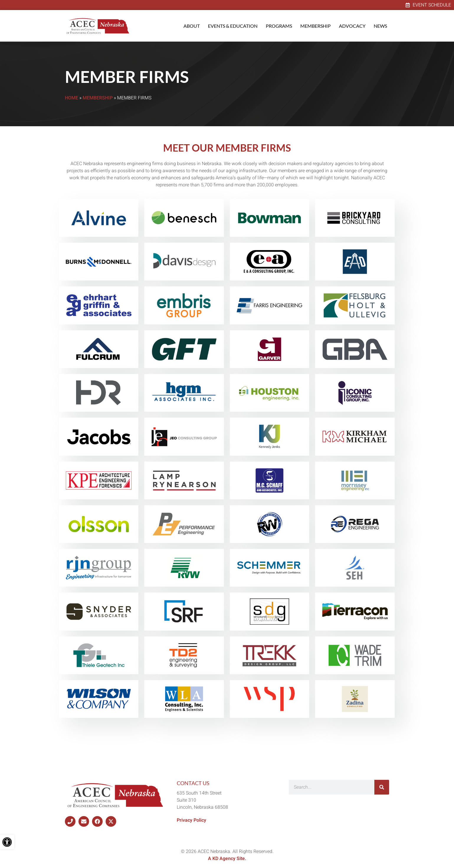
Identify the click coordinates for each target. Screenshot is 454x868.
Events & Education (233, 26)
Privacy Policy (191, 820)
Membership (315, 26)
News (380, 26)
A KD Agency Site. (227, 859)
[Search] (382, 787)
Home (72, 98)
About (192, 26)
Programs (279, 26)
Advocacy (352, 26)
